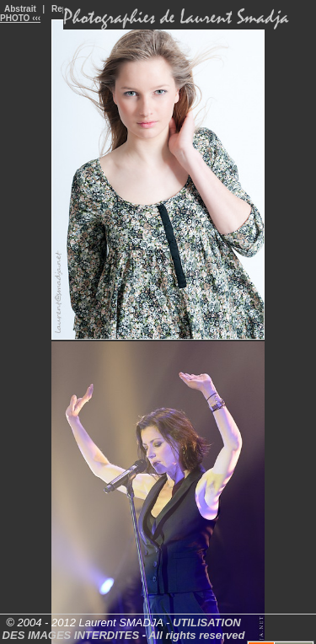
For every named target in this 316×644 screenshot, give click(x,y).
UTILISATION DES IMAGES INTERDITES (122, 629)
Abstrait (20, 9)
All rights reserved (196, 635)
